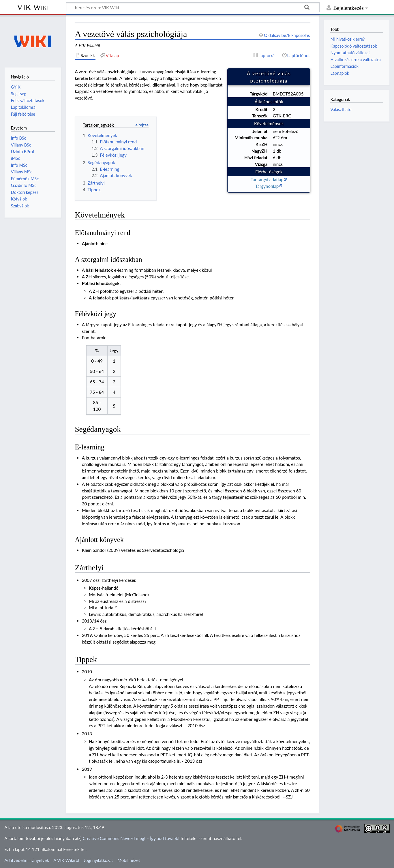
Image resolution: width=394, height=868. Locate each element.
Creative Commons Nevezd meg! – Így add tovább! (131, 838)
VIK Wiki (33, 7)
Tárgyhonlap (267, 186)
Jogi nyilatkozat (98, 860)
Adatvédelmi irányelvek (27, 860)
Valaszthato (341, 109)
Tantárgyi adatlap (267, 179)
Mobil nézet (129, 860)
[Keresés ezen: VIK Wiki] (193, 7)
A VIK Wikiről (66, 860)
